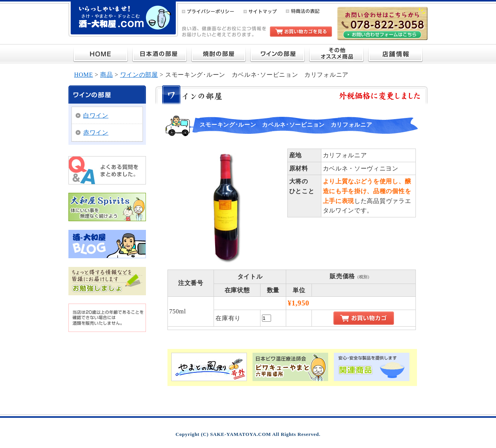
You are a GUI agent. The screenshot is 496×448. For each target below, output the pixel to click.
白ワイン (96, 115)
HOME (84, 75)
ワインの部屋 (139, 75)
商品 (106, 75)
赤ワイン (96, 133)
